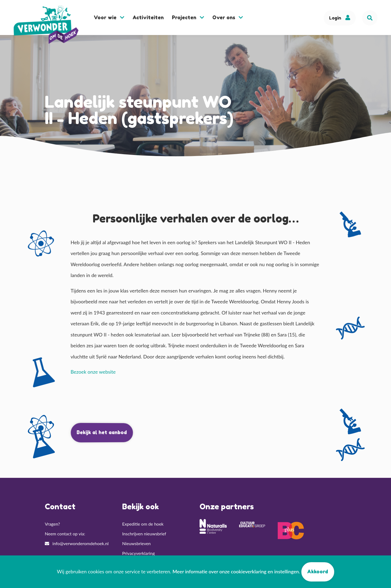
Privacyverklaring (138, 553)
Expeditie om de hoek (143, 524)
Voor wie (109, 17)
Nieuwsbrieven (136, 543)
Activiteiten (148, 17)
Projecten (188, 17)
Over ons (228, 17)
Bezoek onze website (93, 372)
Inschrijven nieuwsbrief (144, 534)
